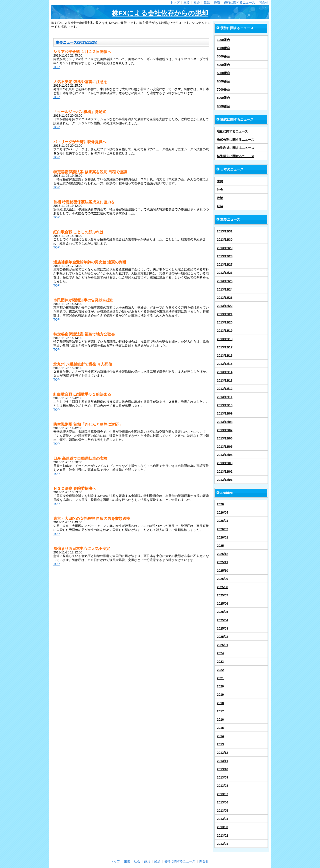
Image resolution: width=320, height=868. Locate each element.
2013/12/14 (225, 372)
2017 (220, 711)
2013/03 (223, 827)
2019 (220, 695)
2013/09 (223, 777)
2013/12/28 (225, 256)
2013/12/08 (225, 422)
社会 (197, 2)
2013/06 (223, 802)
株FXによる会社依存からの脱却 (160, 13)
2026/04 (223, 512)
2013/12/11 (225, 397)
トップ (175, 2)
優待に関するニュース (240, 2)
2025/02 (223, 637)
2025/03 (223, 628)
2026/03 (223, 521)
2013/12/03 (225, 463)
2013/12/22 (225, 306)
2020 (220, 686)
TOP (57, 67)
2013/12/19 (225, 331)
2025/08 (223, 587)
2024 (220, 653)
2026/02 (223, 529)
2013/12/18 (225, 339)
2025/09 (223, 579)
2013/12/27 (225, 264)
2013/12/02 (225, 472)
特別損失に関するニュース (236, 156)
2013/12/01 (225, 480)
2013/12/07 (225, 430)
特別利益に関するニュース (236, 148)
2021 (220, 678)
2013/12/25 (225, 281)
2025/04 (223, 620)
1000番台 (223, 40)
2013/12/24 (225, 289)
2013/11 (223, 761)
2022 (220, 670)
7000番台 (223, 89)
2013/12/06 (225, 438)
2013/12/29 (225, 248)
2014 (220, 736)
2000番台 (223, 48)
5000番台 (223, 73)
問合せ (264, 2)
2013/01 (223, 844)
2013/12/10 (225, 405)
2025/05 (223, 612)
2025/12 (223, 554)
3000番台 (223, 56)
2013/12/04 (225, 455)
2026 (220, 504)
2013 (220, 744)
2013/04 (223, 819)
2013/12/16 (225, 356)
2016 (220, 720)
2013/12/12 (225, 389)
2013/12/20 (225, 322)
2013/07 (223, 794)
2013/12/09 (225, 413)
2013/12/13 (225, 380)
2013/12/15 (225, 364)
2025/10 (223, 571)
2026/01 (223, 537)
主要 (187, 2)
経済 (217, 2)
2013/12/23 (225, 298)
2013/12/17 (225, 347)
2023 (220, 662)
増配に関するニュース (232, 131)
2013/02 (223, 835)
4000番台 (223, 65)
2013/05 (223, 811)
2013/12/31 (225, 231)
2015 (220, 728)
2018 (220, 703)
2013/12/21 (225, 314)
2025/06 (223, 604)
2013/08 (223, 786)
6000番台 (223, 81)
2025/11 (223, 562)
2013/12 (223, 753)
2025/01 (223, 645)
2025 (220, 546)
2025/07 (223, 595)
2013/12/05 (225, 447)
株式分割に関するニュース (236, 140)
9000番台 (223, 106)
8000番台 (223, 98)
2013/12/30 (225, 240)
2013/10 (223, 769)
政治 (207, 2)
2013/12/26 (225, 273)
